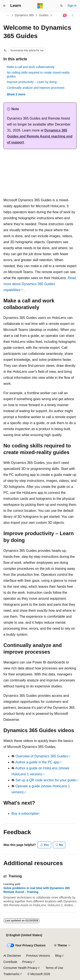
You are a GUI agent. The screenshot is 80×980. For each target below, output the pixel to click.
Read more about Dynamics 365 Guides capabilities (40, 284)
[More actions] (73, 15)
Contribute (10, 962)
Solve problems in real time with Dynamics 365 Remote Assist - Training (37, 890)
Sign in (72, 6)
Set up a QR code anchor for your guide (46, 780)
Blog (58, 956)
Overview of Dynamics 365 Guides (41, 756)
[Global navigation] (4, 6)
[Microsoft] (40, 6)
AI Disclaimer (12, 956)
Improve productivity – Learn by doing (32, 82)
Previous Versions (38, 956)
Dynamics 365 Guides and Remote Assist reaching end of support (40, 136)
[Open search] (61, 6)
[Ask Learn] (65, 15)
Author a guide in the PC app (37, 762)
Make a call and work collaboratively (31, 67)
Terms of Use (54, 968)
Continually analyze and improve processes (36, 88)
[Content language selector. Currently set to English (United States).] (24, 935)
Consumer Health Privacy (20, 968)
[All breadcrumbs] (7, 15)
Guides (44, 15)
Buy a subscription (25, 813)
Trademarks (11, 974)
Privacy (27, 962)
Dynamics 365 (24, 15)
